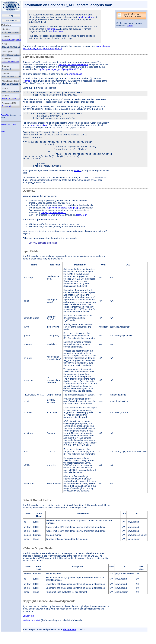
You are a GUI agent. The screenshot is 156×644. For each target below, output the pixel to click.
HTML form (82, 227)
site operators (70, 642)
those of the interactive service (73, 64)
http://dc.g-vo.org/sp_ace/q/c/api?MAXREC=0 (60, 69)
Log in (3, 131)
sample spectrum (85, 17)
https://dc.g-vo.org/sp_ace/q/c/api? (63, 220)
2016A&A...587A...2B (11, 99)
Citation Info (29, 628)
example (28, 81)
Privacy (4, 124)
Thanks (14, 124)
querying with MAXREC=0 (54, 225)
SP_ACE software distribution (43, 255)
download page (55, 31)
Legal (9, 124)
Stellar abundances (10, 62)
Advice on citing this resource (15, 40)
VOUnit (78, 183)
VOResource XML (32, 633)
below (130, 26)
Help (11, 15)
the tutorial (52, 29)
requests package (39, 128)
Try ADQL (5, 115)
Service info (11, 21)
